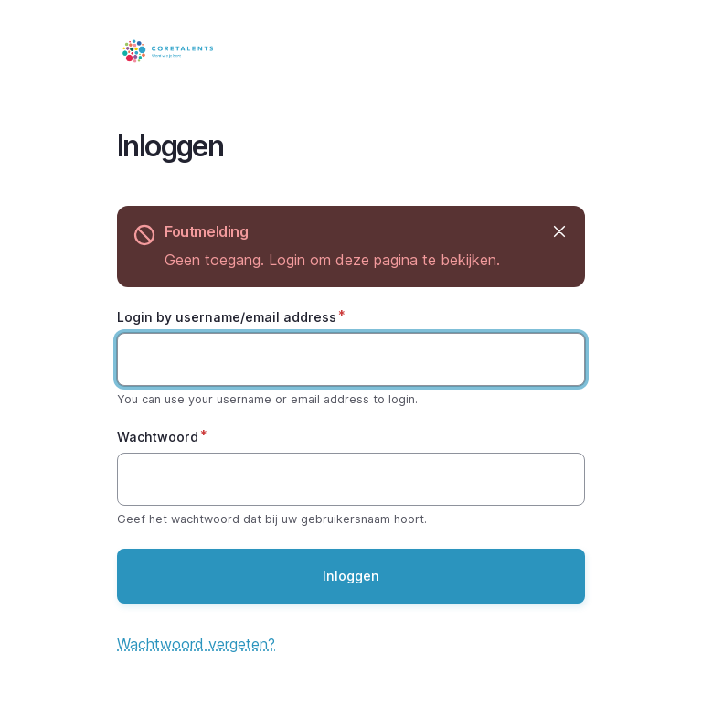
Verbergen (558, 232)
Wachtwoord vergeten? (196, 644)
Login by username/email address (227, 317)
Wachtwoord (158, 437)
